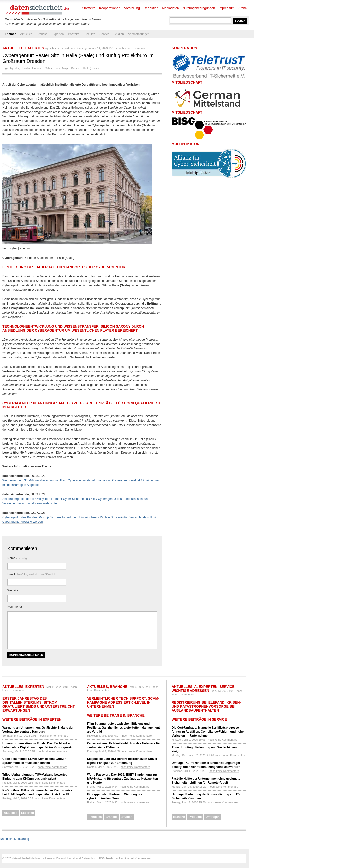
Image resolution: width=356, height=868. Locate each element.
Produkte (89, 34)
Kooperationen (110, 8)
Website (13, 590)
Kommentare (143, 858)
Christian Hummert (32, 68)
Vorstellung (132, 8)
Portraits (73, 34)
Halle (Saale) (91, 68)
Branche (42, 34)
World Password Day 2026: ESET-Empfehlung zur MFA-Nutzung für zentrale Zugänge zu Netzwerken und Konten (122, 779)
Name (18, 558)
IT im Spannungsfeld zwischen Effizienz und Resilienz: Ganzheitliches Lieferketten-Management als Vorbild (123, 728)
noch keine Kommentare (133, 48)
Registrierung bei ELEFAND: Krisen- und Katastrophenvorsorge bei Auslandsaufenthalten (206, 706)
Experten (58, 34)
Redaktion (151, 8)
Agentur (14, 68)
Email (32, 574)
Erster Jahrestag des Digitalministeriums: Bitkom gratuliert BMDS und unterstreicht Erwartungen (39, 704)
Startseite (89, 8)
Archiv (243, 8)
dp (69, 48)
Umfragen (213, 817)
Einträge (124, 858)
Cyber (49, 68)
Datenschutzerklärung (15, 839)
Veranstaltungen (139, 34)
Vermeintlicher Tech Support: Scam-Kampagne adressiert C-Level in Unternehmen (123, 702)
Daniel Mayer (61, 68)
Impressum (227, 8)
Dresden (76, 68)
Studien (119, 34)
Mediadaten (171, 8)
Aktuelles (26, 34)
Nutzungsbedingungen (199, 8)
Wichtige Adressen (190, 691)
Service (104, 34)
